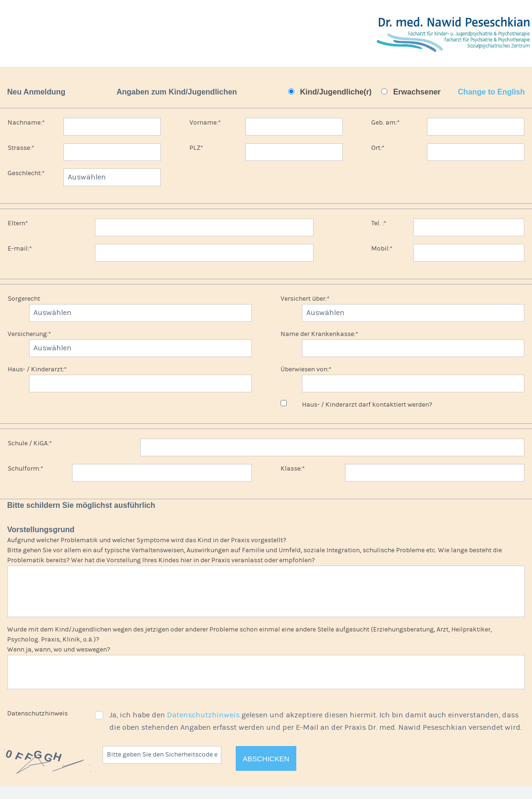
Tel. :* (379, 223)
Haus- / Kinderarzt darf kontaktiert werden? (367, 405)
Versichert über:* (305, 299)
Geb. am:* (386, 123)
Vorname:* (205, 123)
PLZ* (196, 148)
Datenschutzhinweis (37, 714)
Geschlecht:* (26, 173)
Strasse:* (21, 148)
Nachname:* (26, 123)
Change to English (491, 92)
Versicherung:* (29, 334)
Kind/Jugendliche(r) (336, 92)
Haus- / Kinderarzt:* (37, 369)
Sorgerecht (24, 299)
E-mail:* (20, 249)
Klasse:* (293, 469)
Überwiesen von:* (306, 369)
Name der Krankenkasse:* (319, 334)
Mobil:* (382, 249)
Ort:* (378, 148)
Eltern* (18, 223)
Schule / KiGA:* (30, 443)
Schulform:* (26, 469)
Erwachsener (417, 92)
